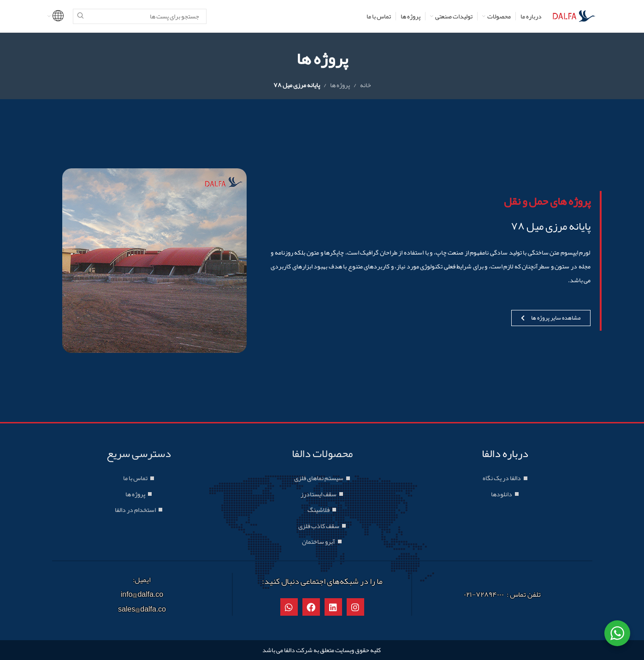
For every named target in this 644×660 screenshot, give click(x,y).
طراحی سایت (437, 650)
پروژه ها (340, 85)
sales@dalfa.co (142, 609)
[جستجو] (140, 16)
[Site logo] (574, 18)
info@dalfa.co (142, 595)
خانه (366, 85)
